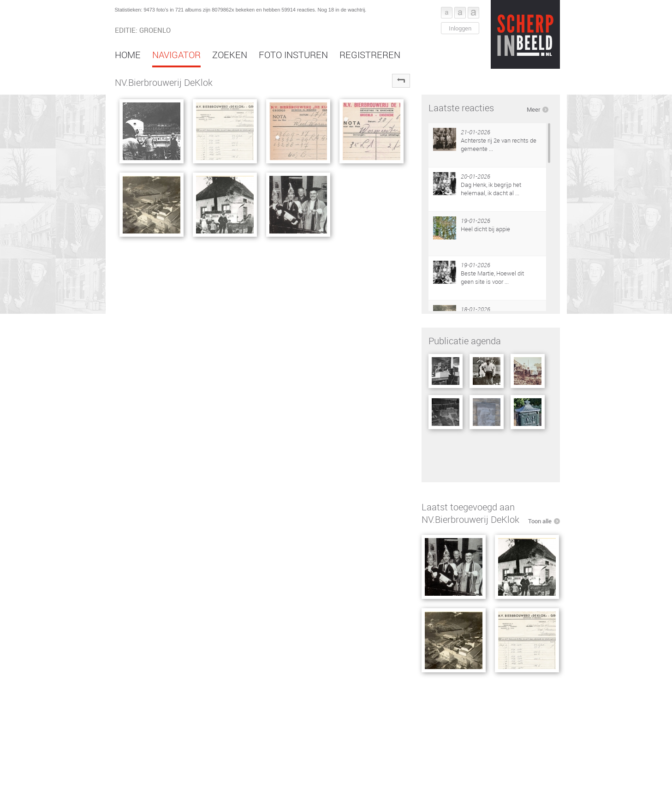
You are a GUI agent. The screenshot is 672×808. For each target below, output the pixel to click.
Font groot (473, 13)
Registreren (370, 55)
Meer (533, 109)
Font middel (460, 13)
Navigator (176, 55)
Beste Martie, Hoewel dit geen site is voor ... (492, 277)
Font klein (447, 13)
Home (128, 55)
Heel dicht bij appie (485, 229)
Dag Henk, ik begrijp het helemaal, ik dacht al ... (491, 189)
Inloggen (460, 28)
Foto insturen (293, 55)
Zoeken (230, 55)
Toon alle (540, 521)
